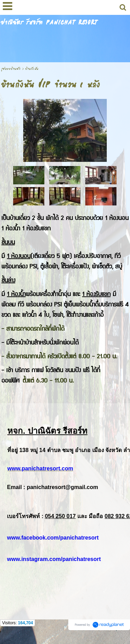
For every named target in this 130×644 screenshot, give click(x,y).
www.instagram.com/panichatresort (54, 559)
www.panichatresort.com (40, 468)
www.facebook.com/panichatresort (53, 538)
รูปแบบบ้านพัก (11, 69)
